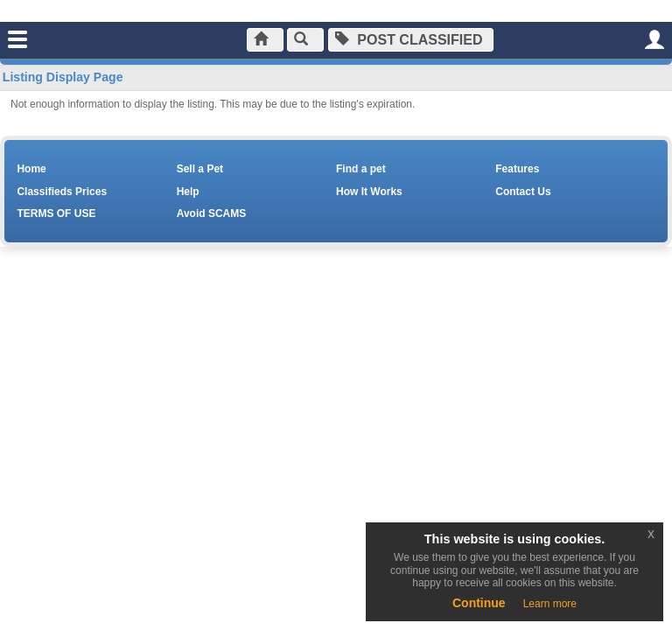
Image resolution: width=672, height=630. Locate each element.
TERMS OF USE (56, 213)
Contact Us (523, 192)
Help (188, 192)
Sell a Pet (200, 169)
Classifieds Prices (62, 192)
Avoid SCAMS (212, 213)
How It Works (369, 192)
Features (517, 169)
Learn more (550, 604)
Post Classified (409, 40)
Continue (479, 603)
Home (31, 169)
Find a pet (361, 169)
